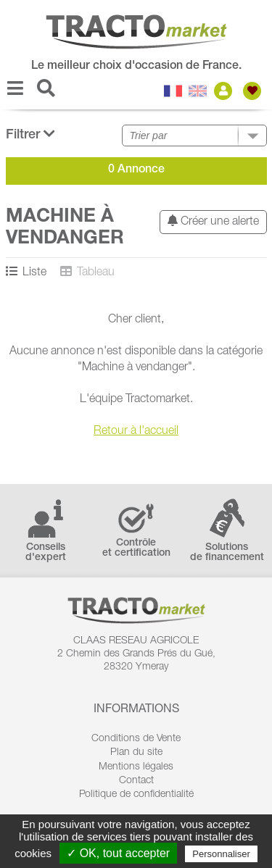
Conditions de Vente (136, 739)
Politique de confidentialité (136, 795)
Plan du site (136, 753)
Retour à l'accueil (136, 432)
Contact (136, 781)
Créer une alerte (213, 221)
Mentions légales (136, 767)
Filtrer (30, 134)
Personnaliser (221, 854)
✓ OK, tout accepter (118, 853)
